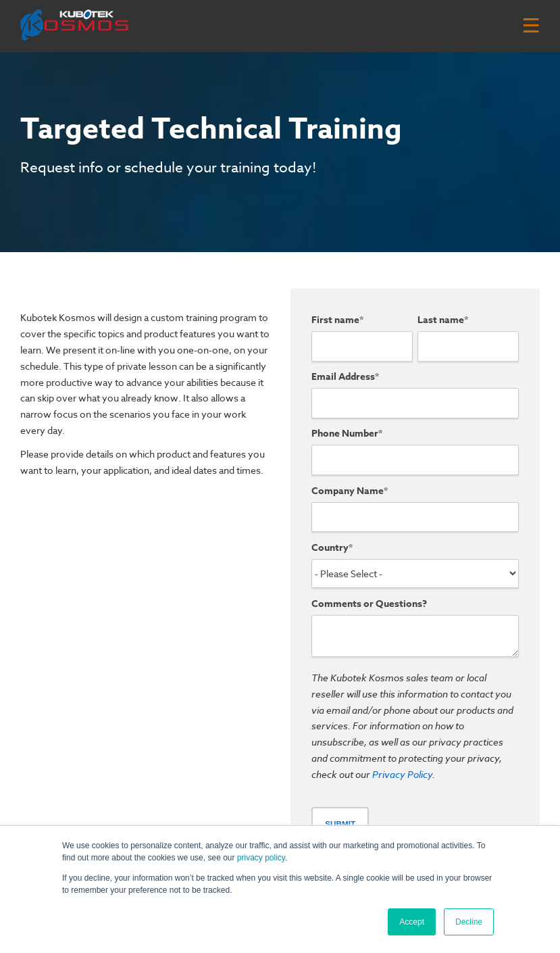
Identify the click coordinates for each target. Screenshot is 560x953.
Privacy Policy (402, 774)
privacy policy (261, 858)
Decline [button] (469, 922)
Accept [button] (412, 922)
